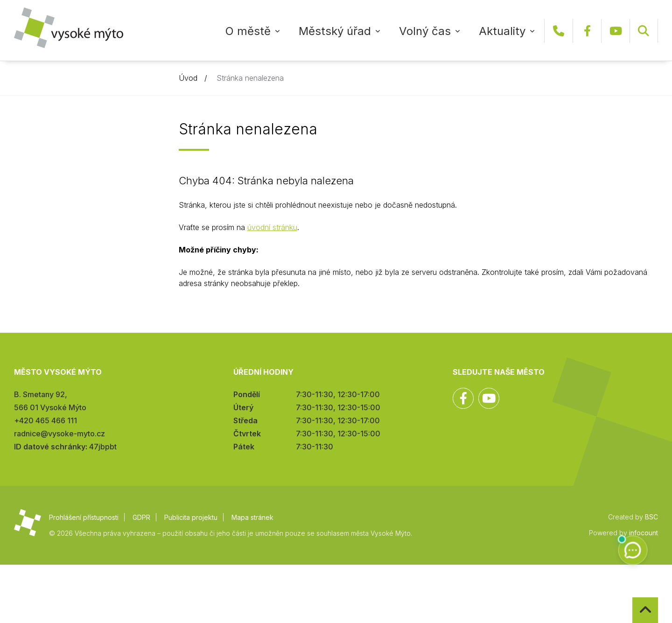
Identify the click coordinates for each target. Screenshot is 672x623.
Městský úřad (335, 31)
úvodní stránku (272, 227)
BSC (651, 517)
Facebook (587, 31)
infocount (644, 533)
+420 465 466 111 (559, 31)
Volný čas (425, 31)
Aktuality (502, 31)
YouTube (616, 31)
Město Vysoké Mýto (69, 28)
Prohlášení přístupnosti (84, 517)
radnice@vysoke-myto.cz (59, 434)
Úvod (188, 78)
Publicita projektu (191, 517)
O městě (248, 31)
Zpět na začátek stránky (633, 598)
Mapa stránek (252, 517)
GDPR (141, 517)
